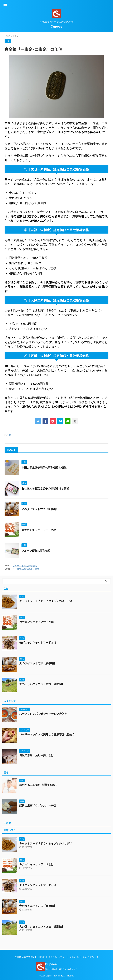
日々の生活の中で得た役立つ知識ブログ (61, 969)
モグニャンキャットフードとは (38, 643)
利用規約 (41, 957)
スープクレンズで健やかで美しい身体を (43, 714)
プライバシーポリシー (57, 957)
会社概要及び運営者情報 (24, 957)
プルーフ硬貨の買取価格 (36, 551)
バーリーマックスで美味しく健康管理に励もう (47, 735)
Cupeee (56, 26)
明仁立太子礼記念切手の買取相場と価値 (45, 488)
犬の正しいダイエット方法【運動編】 (42, 684)
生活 (9, 435)
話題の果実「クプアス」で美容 (38, 806)
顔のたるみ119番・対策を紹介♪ (38, 785)
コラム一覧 (74, 957)
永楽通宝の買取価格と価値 (26, 569)
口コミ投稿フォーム (90, 957)
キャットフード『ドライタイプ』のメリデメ (46, 601)
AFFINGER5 (69, 976)
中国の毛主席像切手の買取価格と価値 (44, 468)
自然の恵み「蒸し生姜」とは (36, 755)
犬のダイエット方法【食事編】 (40, 509)
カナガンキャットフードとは (39, 530)
